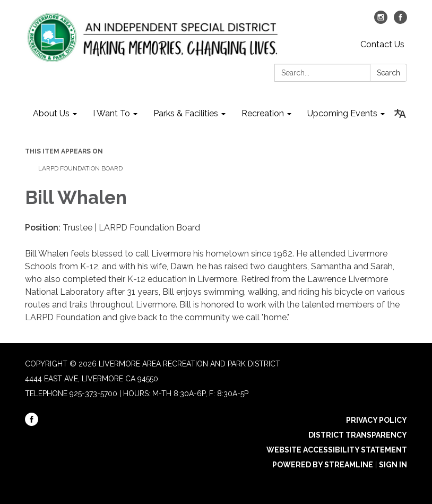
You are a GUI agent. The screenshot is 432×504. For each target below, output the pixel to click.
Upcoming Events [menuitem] (342, 113)
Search (388, 73)
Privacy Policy (377, 420)
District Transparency (358, 435)
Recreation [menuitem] (263, 113)
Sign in (393, 465)
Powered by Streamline (323, 465)
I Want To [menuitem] (111, 113)
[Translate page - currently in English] (400, 114)
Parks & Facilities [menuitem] (186, 113)
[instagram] (381, 21)
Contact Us (382, 44)
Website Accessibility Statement (337, 450)
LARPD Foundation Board (80, 168)
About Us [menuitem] (51, 113)
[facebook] (400, 21)
